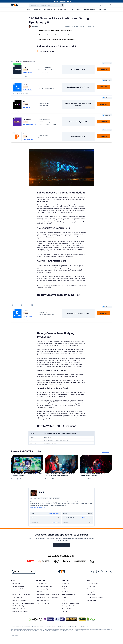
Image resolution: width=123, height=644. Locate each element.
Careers (64, 600)
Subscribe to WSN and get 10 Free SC (62, 1)
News (85, 5)
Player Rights (91, 597)
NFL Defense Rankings (18, 611)
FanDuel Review (28, 90)
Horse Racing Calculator (19, 603)
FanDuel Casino (56, 525)
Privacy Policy (91, 589)
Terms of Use (91, 592)
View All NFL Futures (43, 606)
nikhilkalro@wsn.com (55, 516)
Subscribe (62, 548)
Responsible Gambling (95, 5)
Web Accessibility (67, 611)
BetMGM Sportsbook (86, 520)
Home (13, 13)
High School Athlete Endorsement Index (23, 606)
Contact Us (65, 586)
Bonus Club (78, 5)
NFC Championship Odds (44, 589)
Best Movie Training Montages (21, 597)
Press (63, 603)
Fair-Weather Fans (17, 595)
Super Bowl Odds (42, 586)
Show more (107, 452)
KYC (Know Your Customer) (95, 600)
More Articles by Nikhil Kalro (39, 511)
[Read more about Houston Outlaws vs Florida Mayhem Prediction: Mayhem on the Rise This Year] (96, 476)
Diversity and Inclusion (69, 609)
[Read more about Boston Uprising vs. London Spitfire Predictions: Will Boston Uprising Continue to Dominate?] (61, 477)
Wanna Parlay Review (29, 125)
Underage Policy (92, 595)
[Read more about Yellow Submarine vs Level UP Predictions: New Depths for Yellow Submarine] (27, 476)
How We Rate (66, 595)
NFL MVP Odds (41, 595)
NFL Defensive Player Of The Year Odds (49, 600)
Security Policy (91, 603)
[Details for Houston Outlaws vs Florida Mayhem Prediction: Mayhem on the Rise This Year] (96, 464)
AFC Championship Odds (44, 592)
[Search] (62, 5)
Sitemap (64, 614)
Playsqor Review (28, 139)
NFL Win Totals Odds (43, 603)
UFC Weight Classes (18, 589)
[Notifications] (110, 5)
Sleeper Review (27, 72)
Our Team (65, 592)
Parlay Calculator (17, 600)
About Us (65, 589)
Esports (18, 13)
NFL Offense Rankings (18, 609)
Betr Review (26, 107)
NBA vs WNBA (16, 586)
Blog (105, 5)
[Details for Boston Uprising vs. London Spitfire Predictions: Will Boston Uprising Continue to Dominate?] (61, 464)
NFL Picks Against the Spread (20, 614)
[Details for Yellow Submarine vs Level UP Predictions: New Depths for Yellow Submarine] (27, 464)
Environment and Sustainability (71, 606)
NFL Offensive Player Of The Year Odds (48, 597)
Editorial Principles (92, 586)
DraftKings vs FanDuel (18, 592)
